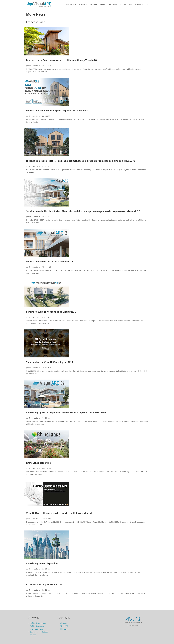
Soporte (123, 5)
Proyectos (83, 5)
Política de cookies (37, 626)
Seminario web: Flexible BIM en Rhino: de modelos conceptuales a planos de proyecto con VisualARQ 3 (83, 211)
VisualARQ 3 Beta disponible (42, 563)
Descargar (94, 5)
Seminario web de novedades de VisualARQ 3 (51, 312)
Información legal (37, 629)
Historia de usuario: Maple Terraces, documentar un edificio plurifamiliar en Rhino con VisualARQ (81, 161)
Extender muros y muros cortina (44, 584)
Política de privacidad (38, 623)
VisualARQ (64, 626)
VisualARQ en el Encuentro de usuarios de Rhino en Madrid (59, 513)
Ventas (103, 5)
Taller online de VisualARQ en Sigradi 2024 (49, 362)
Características (70, 5)
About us (64, 623)
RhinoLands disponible (39, 463)
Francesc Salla (35, 66)
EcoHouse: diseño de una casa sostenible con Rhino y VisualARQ (62, 60)
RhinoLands (65, 629)
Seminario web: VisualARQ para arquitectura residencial (58, 111)
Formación (113, 5)
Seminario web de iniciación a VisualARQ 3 (50, 261)
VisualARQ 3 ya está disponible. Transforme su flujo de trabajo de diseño (67, 412)
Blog (130, 5)
